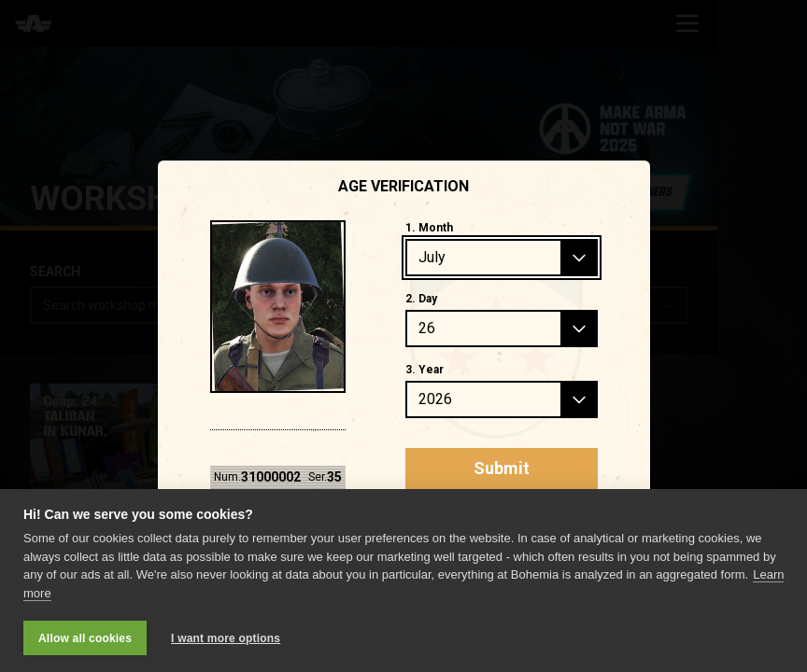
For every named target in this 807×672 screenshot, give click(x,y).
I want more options (226, 638)
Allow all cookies (85, 638)
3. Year (425, 370)
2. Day (421, 299)
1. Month (429, 228)
